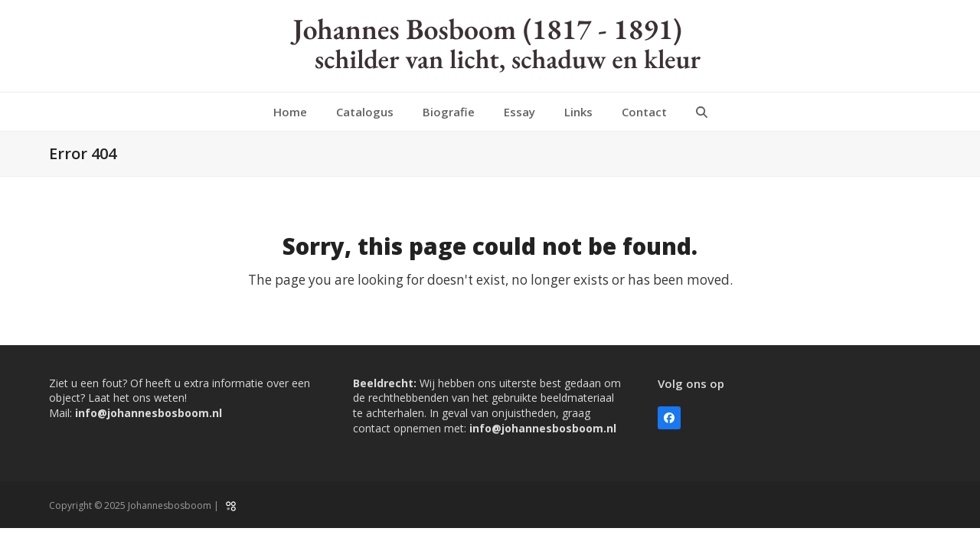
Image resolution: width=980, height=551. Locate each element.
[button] (702, 112)
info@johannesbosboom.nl (149, 413)
